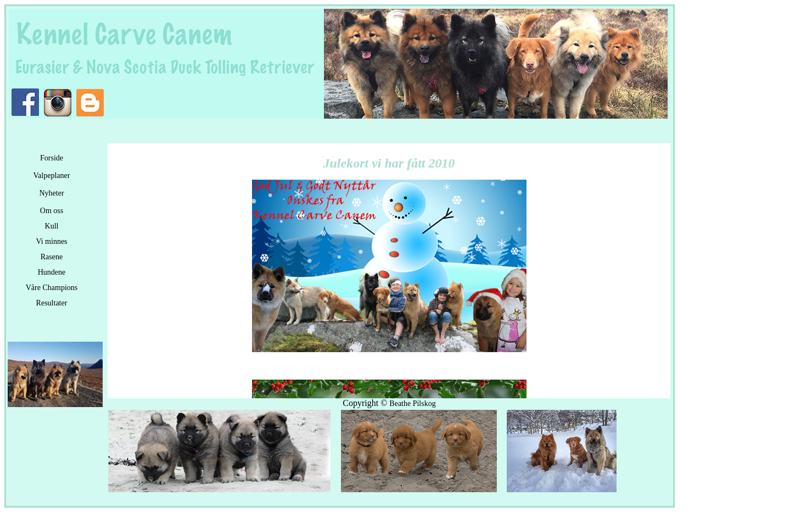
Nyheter (51, 193)
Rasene (52, 257)
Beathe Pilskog (412, 404)
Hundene (52, 272)
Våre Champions (52, 288)
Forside (52, 158)
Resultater (52, 303)
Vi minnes (51, 241)
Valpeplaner (52, 176)
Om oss (52, 211)
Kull (52, 226)
